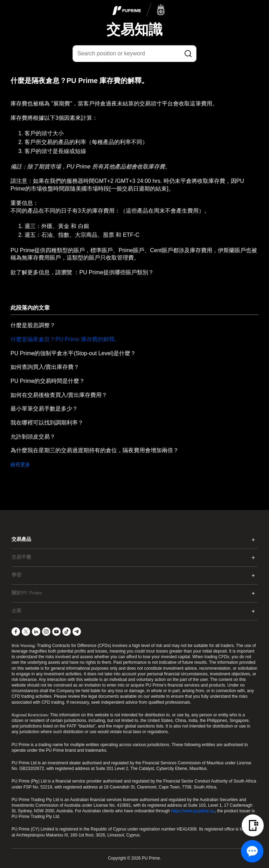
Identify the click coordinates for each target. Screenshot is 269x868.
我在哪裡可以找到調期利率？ (47, 423)
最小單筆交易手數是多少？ (44, 409)
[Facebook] (16, 632)
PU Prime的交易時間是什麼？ (48, 381)
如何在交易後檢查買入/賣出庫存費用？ (59, 395)
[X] (26, 632)
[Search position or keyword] (134, 54)
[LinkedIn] (36, 632)
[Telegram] (77, 632)
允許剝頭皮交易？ (33, 437)
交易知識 (134, 29)
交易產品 (21, 539)
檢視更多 (20, 464)
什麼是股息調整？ (33, 325)
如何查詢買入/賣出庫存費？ (45, 367)
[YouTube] (56, 632)
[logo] (139, 10)
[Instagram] (46, 632)
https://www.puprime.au (193, 811)
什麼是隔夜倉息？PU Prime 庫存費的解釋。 (65, 339)
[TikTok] (67, 632)
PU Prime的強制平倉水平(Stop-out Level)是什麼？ (73, 353)
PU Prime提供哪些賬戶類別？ (116, 272)
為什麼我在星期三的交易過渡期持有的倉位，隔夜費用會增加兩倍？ (95, 450)
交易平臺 (21, 557)
